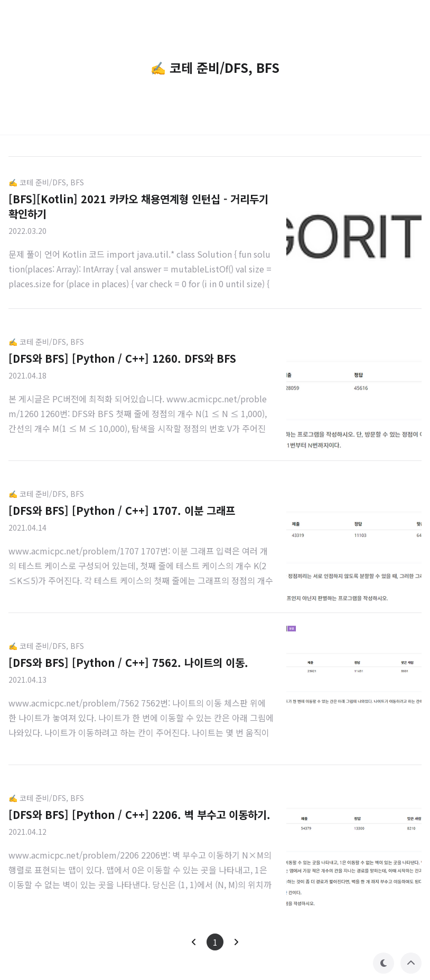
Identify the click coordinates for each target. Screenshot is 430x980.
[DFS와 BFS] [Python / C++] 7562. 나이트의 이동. (128, 662)
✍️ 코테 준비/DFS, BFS (46, 182)
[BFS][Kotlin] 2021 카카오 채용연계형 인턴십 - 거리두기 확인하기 (138, 206)
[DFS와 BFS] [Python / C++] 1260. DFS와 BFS (122, 358)
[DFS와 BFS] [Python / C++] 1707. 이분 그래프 (122, 510)
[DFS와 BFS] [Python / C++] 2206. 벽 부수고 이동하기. (139, 814)
